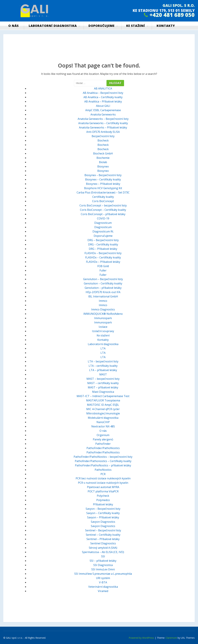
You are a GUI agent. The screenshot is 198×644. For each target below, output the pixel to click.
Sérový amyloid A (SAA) (103, 548)
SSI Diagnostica (103, 565)
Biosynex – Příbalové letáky (103, 184)
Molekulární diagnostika (103, 418)
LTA (103, 348)
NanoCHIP (103, 422)
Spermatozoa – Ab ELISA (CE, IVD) (103, 552)
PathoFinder (103, 444)
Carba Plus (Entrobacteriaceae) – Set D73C (103, 192)
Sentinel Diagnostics (103, 543)
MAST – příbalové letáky (103, 387)
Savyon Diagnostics (103, 522)
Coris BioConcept (103, 201)
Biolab (103, 162)
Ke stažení (136, 26)
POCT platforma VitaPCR (103, 491)
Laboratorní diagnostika (53, 26)
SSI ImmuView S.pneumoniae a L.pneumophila (103, 574)
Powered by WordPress (141, 638)
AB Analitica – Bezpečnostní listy (103, 93)
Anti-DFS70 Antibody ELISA (103, 132)
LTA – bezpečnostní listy (103, 361)
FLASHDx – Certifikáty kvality (103, 257)
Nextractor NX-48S (103, 426)
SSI (103, 556)
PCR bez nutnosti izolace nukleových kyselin (103, 478)
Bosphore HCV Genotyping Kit (103, 188)
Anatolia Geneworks (103, 114)
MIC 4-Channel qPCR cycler (103, 409)
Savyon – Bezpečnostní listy (103, 509)
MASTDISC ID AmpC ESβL (103, 405)
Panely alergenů (103, 439)
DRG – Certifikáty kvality (103, 244)
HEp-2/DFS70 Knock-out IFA (103, 292)
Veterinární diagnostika (103, 587)
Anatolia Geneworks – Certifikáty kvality (103, 123)
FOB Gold (103, 266)
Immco (103, 301)
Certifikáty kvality (103, 197)
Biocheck (103, 140)
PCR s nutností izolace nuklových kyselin (103, 483)
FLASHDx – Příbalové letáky (103, 262)
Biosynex (103, 166)
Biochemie (103, 158)
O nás (14, 26)
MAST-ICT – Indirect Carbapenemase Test (103, 396)
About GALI (103, 106)
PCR (103, 474)
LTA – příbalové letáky (103, 370)
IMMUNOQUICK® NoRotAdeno (103, 314)
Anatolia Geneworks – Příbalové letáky (103, 127)
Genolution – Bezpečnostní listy (103, 279)
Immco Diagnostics (103, 309)
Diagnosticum (103, 223)
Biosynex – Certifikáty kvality (103, 179)
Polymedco (103, 500)
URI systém (103, 578)
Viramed (103, 591)
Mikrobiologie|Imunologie (103, 413)
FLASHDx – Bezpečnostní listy (103, 253)
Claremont (171, 638)
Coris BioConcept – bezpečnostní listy (103, 205)
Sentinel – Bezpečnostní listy (103, 530)
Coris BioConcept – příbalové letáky (103, 214)
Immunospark (103, 318)
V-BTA (103, 582)
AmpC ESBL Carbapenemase (103, 110)
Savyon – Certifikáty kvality (103, 513)
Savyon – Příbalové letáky (103, 517)
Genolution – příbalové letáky (103, 288)
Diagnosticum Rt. (103, 231)
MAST (103, 374)
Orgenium (103, 435)
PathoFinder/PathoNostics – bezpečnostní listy (103, 457)
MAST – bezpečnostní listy (103, 379)
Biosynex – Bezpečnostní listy (103, 175)
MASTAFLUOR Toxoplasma (103, 400)
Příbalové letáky (103, 504)
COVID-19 (103, 218)
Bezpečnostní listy (103, 136)
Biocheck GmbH (103, 153)
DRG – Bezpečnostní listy (103, 240)
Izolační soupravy (103, 331)
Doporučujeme (102, 26)
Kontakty (166, 26)
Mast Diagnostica (103, 392)
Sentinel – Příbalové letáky (103, 539)
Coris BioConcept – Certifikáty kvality (103, 210)
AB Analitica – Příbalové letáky (103, 101)
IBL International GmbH (103, 296)
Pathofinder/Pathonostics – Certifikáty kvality (103, 461)
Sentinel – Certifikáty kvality (103, 535)
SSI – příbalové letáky (103, 561)
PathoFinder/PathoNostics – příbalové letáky (103, 465)
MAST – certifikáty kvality (103, 383)
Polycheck (103, 496)
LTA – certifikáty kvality (103, 366)
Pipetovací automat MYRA (103, 487)
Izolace (103, 327)
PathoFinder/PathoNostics (103, 448)
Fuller (103, 270)
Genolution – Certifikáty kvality (103, 283)
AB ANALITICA (103, 88)
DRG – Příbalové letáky (103, 249)
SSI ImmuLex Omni (103, 569)
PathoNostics (103, 470)
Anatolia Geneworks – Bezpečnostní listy (103, 119)
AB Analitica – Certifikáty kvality (103, 97)
